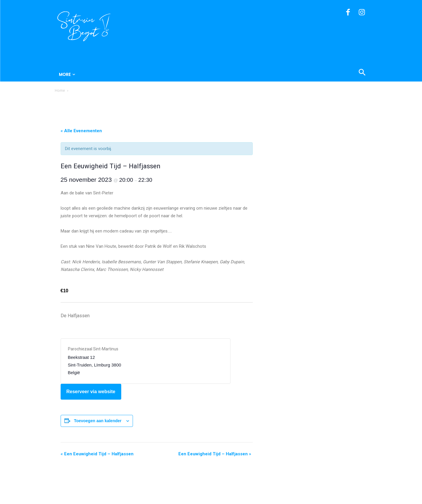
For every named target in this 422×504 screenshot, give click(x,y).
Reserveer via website (91, 392)
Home (60, 90)
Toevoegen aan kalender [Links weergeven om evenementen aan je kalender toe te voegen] (98, 421)
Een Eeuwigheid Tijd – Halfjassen (97, 454)
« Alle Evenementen (81, 131)
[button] (334, 73)
